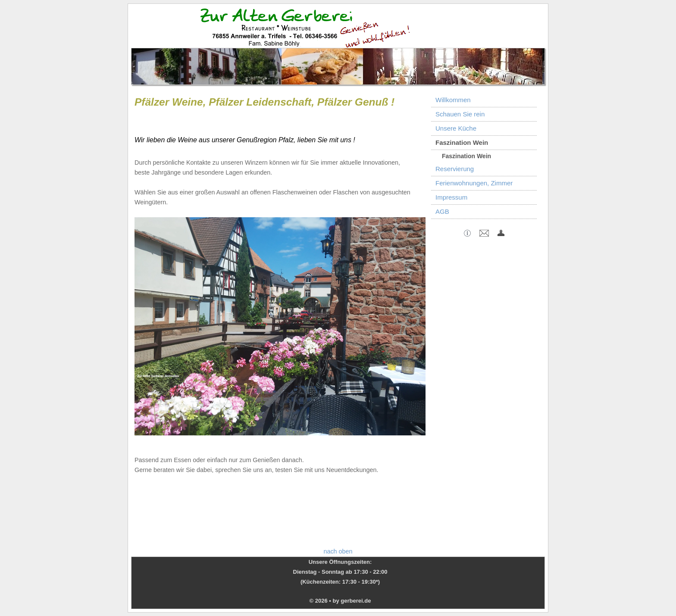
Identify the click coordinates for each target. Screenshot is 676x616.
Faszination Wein (462, 142)
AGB (442, 211)
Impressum (451, 197)
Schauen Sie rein (460, 114)
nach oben (338, 551)
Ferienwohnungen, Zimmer (474, 183)
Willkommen (453, 100)
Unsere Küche (456, 128)
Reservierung (455, 169)
